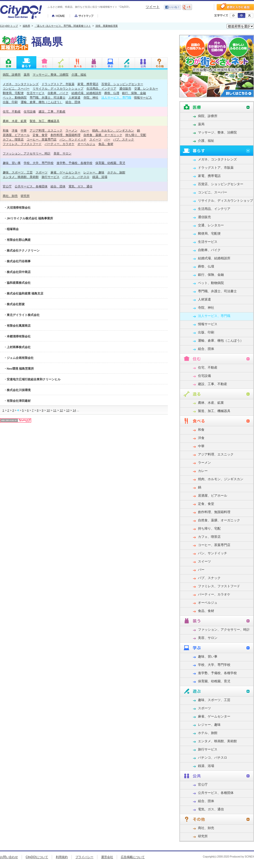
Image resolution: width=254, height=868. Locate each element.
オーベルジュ (86, 144)
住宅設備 (30, 111)
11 (55, 410)
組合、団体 (73, 102)
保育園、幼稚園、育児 (110, 163)
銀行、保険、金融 (134, 93)
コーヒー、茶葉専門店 (42, 139)
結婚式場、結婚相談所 (86, 93)
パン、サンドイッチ (73, 139)
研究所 (25, 196)
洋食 (15, 130)
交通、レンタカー (146, 88)
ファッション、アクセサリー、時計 (27, 153)
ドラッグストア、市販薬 (58, 84)
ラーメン (71, 130)
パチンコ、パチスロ (76, 177)
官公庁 (7, 186)
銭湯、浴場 (100, 177)
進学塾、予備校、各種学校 (74, 163)
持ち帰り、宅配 (136, 135)
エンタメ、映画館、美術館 (21, 177)
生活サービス (36, 93)
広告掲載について (133, 857)
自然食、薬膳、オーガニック (103, 135)
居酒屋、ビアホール (16, 135)
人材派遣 (74, 97)
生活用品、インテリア (101, 88)
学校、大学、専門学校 (39, 163)
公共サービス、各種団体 (31, 186)
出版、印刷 (10, 102)
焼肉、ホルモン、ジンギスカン (113, 130)
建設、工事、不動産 (52, 111)
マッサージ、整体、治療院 (51, 74)
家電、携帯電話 (88, 84)
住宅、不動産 (12, 111)
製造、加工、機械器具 (45, 121)
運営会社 (107, 857)
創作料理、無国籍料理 (65, 135)
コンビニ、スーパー (16, 88)
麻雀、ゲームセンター (65, 172)
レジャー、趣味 (94, 172)
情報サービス (143, 97)
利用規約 (62, 857)
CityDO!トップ (9, 26)
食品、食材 (106, 144)
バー (107, 139)
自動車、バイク (58, 93)
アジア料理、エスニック (46, 130)
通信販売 (125, 88)
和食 (6, 130)
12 (61, 410)
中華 (24, 130)
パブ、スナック (124, 139)
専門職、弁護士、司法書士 (48, 97)
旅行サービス (51, 177)
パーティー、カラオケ (60, 144)
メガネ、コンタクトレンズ (21, 84)
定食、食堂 (40, 135)
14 (74, 410)
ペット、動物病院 (15, 97)
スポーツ (42, 172)
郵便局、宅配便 (13, 93)
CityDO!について (37, 857)
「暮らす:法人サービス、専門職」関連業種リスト (63, 26)
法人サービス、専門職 (116, 97)
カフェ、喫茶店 (13, 139)
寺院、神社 (91, 97)
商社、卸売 (10, 196)
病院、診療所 (12, 74)
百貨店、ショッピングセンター (122, 84)
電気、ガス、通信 (80, 186)
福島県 (26, 26)
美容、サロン (63, 153)
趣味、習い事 (12, 163)
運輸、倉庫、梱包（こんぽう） (42, 102)
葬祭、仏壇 (112, 93)
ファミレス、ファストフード (22, 144)
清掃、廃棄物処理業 (107, 26)
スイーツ (95, 139)
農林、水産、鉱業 (15, 121)
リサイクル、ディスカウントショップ (58, 88)
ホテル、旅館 (116, 172)
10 (48, 410)
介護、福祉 (79, 74)
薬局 (27, 74)
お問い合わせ (9, 857)
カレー (85, 130)
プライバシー (84, 857)
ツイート (153, 7)
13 (68, 410)
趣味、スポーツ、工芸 (18, 172)
